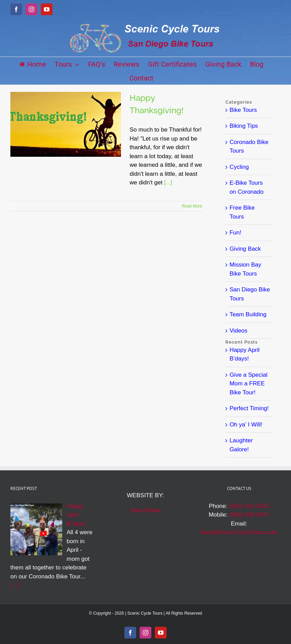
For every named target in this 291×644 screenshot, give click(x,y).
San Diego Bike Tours (250, 294)
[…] (15, 585)
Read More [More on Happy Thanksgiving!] (192, 206)
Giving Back (245, 249)
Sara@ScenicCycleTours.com (239, 532)
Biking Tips (244, 126)
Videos (238, 331)
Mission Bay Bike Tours (245, 269)
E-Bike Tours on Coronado (246, 187)
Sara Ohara (145, 510)
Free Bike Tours (242, 212)
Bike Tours (243, 110)
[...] (168, 182)
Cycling (239, 167)
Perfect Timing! (249, 408)
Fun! (235, 233)
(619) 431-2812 (249, 506)
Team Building (248, 314)
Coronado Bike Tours (249, 147)
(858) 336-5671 (249, 515)
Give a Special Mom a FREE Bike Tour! (248, 384)
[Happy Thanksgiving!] (66, 124)
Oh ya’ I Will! (246, 425)
